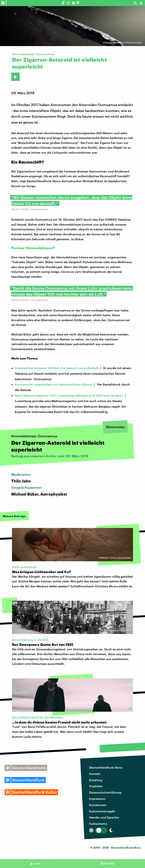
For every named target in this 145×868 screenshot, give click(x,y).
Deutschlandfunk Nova (106, 767)
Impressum (97, 799)
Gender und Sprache (104, 817)
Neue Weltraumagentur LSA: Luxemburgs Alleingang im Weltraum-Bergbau (69, 395)
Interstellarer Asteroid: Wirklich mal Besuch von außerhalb (57, 368)
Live (37, 863)
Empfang (96, 780)
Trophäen (96, 786)
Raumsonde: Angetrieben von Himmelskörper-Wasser (54, 384)
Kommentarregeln (102, 811)
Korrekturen (98, 805)
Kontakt (95, 774)
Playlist (109, 863)
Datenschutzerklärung (105, 792)
